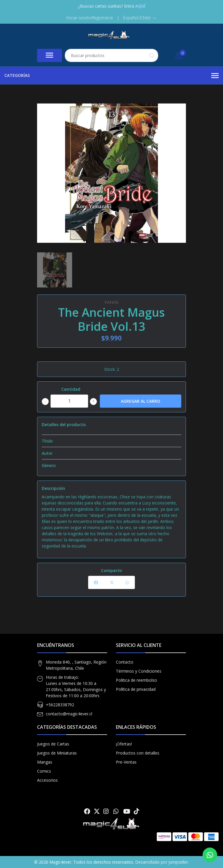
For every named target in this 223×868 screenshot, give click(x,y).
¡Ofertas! (124, 744)
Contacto (125, 662)
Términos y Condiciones (139, 671)
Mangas (45, 762)
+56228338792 (60, 705)
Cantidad (71, 389)
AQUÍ (140, 6)
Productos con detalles (138, 753)
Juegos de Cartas (53, 744)
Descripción (53, 488)
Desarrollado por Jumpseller (162, 862)
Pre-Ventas (126, 762)
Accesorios (47, 780)
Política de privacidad (136, 689)
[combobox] (111, 55)
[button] (140, 18)
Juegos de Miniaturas (57, 753)
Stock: (110, 369)
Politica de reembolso (136, 680)
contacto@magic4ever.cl (69, 714)
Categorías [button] (111, 76)
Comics (44, 771)
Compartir (112, 570)
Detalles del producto (64, 424)
